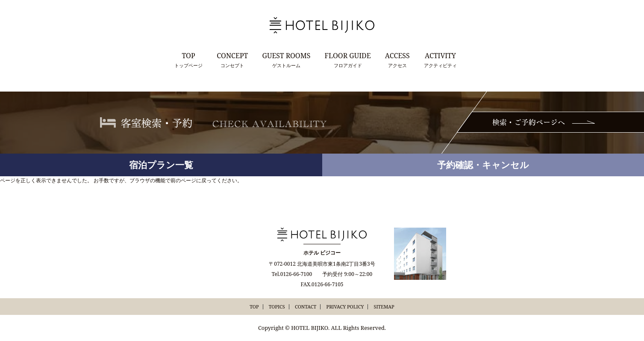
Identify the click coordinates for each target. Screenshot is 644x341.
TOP (254, 307)
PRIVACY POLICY (345, 307)
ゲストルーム (287, 59)
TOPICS (277, 307)
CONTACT (306, 307)
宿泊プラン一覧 (161, 165)
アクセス (397, 59)
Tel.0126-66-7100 (292, 274)
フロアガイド (347, 59)
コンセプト (232, 59)
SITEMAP (384, 307)
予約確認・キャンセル (483, 165)
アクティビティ (440, 59)
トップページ (188, 59)
